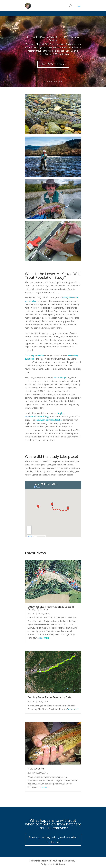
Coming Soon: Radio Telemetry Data (50, 697)
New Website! (36, 768)
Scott (33, 614)
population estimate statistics (49, 420)
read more (44, 638)
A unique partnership (34, 355)
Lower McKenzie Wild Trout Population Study (53, 39)
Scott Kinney (59, 864)
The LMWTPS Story (53, 64)
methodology (60, 378)
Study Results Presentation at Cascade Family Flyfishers (51, 608)
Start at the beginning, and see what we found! (53, 840)
